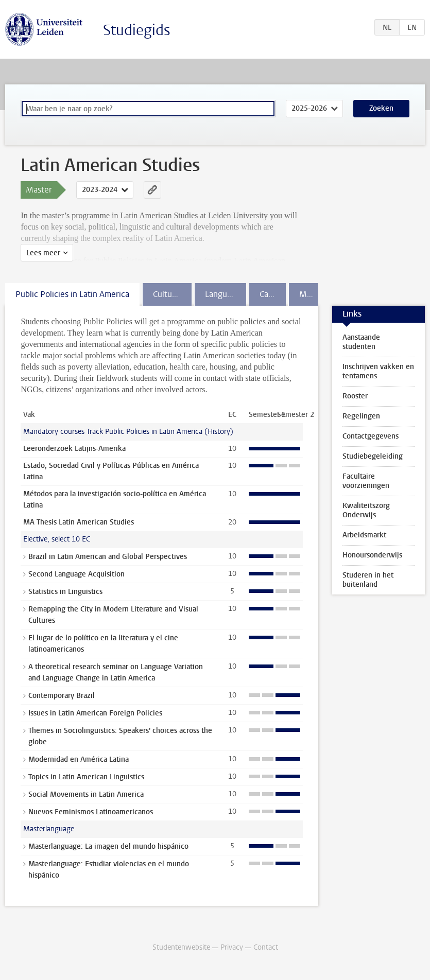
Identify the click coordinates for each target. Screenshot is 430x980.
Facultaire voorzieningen (366, 481)
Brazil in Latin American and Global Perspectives (108, 557)
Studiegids (137, 30)
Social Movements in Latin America (86, 794)
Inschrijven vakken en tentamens (378, 371)
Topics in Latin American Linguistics (86, 777)
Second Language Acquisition (76, 574)
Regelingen (361, 416)
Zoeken (381, 108)
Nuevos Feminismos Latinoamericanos (91, 812)
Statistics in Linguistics (65, 592)
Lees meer (43, 253)
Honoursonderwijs (372, 555)
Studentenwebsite (181, 947)
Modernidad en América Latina (79, 759)
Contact (266, 947)
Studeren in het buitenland (368, 580)
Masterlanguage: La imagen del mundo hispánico (108, 846)
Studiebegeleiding (373, 456)
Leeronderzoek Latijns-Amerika (74, 449)
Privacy (232, 947)
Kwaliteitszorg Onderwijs (366, 510)
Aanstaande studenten (361, 342)
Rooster (355, 396)
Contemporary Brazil (62, 696)
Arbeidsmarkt (364, 535)
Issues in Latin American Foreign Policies (95, 713)
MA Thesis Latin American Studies (79, 522)
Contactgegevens (371, 436)
